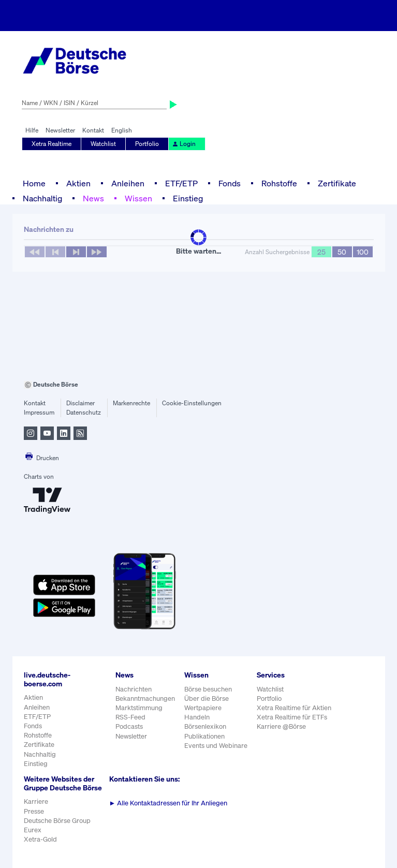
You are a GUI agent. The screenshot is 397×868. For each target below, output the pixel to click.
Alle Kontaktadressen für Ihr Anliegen (168, 803)
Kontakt (93, 130)
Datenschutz (84, 412)
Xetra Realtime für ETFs (292, 717)
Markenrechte (131, 403)
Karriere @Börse (281, 726)
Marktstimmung (139, 708)
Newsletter (60, 130)
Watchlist (103, 144)
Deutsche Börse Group (57, 821)
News (93, 198)
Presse (34, 811)
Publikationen (204, 736)
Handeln (197, 717)
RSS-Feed (130, 717)
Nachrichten (134, 689)
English (122, 130)
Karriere (36, 801)
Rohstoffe (279, 183)
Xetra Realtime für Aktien (294, 708)
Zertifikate (337, 183)
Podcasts (129, 726)
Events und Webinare (216, 746)
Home (34, 183)
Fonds (230, 183)
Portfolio (147, 144)
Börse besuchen (208, 689)
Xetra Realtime (52, 144)
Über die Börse (207, 698)
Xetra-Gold (40, 839)
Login (184, 144)
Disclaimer (80, 403)
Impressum (39, 412)
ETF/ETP (181, 183)
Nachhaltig (42, 198)
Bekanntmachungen (145, 698)
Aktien (78, 183)
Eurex (33, 830)
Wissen (138, 198)
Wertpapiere (203, 708)
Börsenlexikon (205, 726)
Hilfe (32, 130)
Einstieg (188, 198)
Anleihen (128, 183)
